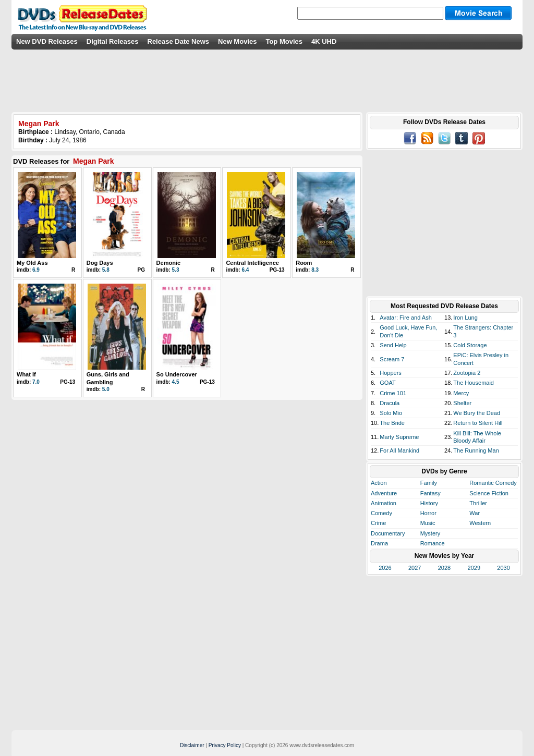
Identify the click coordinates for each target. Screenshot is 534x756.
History (429, 503)
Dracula (390, 403)
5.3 (176, 270)
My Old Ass (32, 263)
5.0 (106, 389)
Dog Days (100, 263)
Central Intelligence (252, 263)
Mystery (430, 533)
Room (304, 263)
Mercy (461, 393)
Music (428, 523)
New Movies (237, 41)
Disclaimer (192, 745)
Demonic (168, 263)
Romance (433, 543)
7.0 (36, 382)
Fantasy (430, 493)
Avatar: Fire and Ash (405, 318)
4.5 (176, 382)
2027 (415, 568)
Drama (379, 543)
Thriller (478, 503)
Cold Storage (470, 345)
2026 (385, 568)
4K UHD (324, 41)
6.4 (245, 270)
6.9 (36, 270)
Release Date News (179, 41)
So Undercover (177, 374)
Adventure (384, 493)
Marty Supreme (399, 437)
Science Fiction (489, 493)
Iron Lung (465, 318)
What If (26, 374)
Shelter (462, 403)
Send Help (393, 345)
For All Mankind (399, 450)
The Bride (392, 423)
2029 (474, 568)
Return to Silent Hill (478, 423)
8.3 (315, 270)
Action (379, 483)
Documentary (388, 533)
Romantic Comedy (493, 483)
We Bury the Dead (477, 413)
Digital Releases (113, 41)
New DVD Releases (47, 41)
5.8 (106, 270)
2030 (503, 568)
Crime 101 (393, 393)
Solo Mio (391, 413)
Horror (428, 513)
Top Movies (284, 41)
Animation (384, 503)
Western (480, 523)
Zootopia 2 (467, 373)
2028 (444, 568)
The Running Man (476, 450)
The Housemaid (474, 383)
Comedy (381, 513)
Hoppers (391, 373)
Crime (378, 523)
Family (429, 483)
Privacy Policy (225, 745)
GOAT (387, 383)
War (475, 513)
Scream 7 (392, 359)
